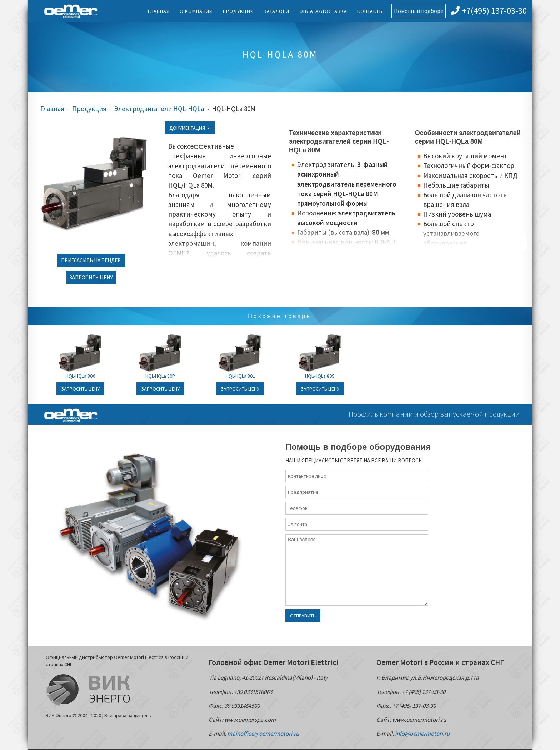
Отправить (303, 616)
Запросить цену (91, 277)
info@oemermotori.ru (422, 734)
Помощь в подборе (419, 11)
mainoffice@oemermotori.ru (263, 734)
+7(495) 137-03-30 (489, 11)
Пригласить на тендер (91, 260)
